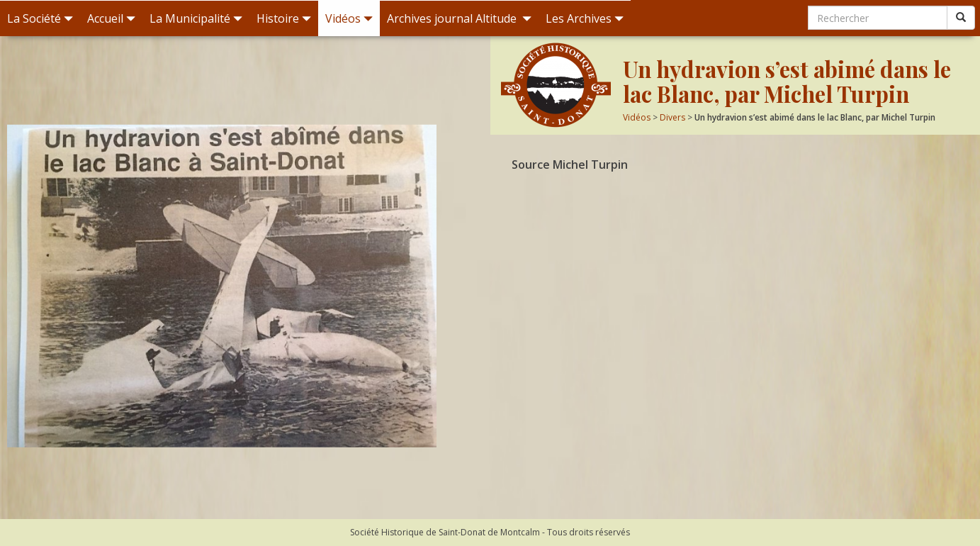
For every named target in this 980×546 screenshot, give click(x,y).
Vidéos (349, 18)
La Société (40, 18)
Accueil (111, 18)
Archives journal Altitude (459, 18)
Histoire (284, 18)
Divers (672, 117)
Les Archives (585, 18)
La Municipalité (196, 18)
